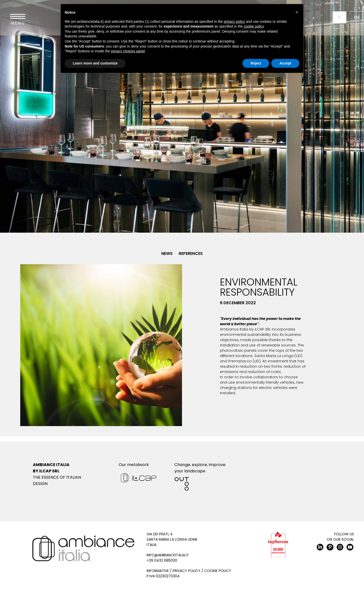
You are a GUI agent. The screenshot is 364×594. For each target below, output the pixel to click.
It (339, 17)
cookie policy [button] (254, 26)
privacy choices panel (128, 51)
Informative (158, 571)
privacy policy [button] (234, 21)
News (167, 254)
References (191, 254)
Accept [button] (285, 63)
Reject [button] (256, 63)
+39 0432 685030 (162, 560)
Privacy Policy (187, 571)
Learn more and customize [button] (95, 63)
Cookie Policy (218, 571)
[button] (297, 12)
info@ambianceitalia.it (168, 555)
